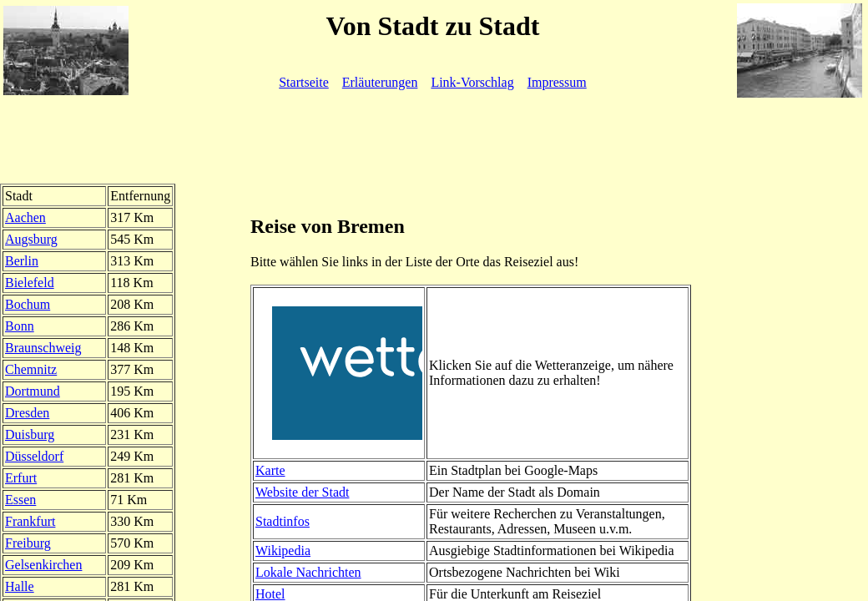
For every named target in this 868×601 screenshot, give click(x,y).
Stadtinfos (283, 521)
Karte (270, 470)
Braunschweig (43, 348)
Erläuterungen (380, 82)
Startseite (304, 82)
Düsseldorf (34, 456)
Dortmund (33, 391)
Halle (20, 586)
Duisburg (30, 434)
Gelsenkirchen (43, 565)
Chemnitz (31, 369)
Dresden (27, 413)
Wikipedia (283, 550)
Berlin (22, 261)
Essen (20, 500)
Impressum (557, 82)
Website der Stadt (302, 492)
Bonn (20, 326)
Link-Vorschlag (472, 82)
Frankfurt (30, 521)
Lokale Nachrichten (308, 572)
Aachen (25, 217)
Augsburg (31, 239)
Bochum (28, 304)
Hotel (270, 594)
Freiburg (28, 543)
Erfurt (21, 478)
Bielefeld (30, 283)
